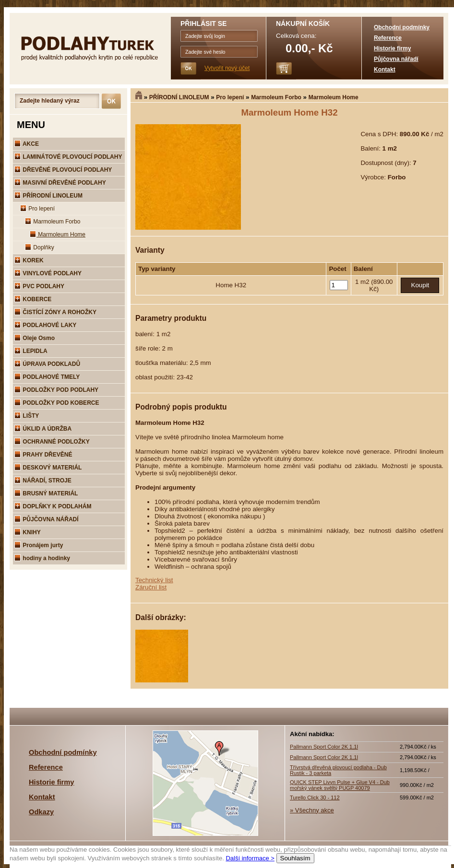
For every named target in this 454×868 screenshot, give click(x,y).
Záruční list (151, 587)
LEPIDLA (31, 351)
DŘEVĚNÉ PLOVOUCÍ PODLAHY (63, 170)
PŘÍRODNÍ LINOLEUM (179, 97)
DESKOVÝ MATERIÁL (48, 468)
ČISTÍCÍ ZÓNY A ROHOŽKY (55, 312)
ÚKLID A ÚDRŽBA (43, 429)
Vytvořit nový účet (227, 68)
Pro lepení (230, 97)
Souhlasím (295, 858)
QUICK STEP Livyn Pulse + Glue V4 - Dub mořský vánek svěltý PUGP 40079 (340, 785)
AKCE (27, 144)
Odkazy (41, 812)
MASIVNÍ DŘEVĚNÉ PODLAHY (60, 183)
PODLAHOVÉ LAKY (45, 325)
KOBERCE (33, 299)
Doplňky (40, 247)
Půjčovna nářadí (396, 59)
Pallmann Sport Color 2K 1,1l (324, 747)
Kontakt (385, 70)
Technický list (154, 580)
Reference (388, 38)
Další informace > (250, 858)
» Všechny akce (312, 810)
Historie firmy (392, 48)
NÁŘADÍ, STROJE (43, 481)
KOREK (29, 260)
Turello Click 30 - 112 (315, 798)
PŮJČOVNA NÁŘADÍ (47, 519)
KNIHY (28, 532)
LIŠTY (27, 416)
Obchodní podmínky (402, 27)
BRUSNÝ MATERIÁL (46, 493)
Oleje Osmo (35, 338)
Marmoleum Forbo (276, 97)
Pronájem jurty (39, 545)
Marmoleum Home (334, 97)
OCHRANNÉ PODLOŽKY (52, 442)
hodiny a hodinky (42, 558)
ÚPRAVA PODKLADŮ (47, 364)
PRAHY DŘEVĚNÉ (43, 455)
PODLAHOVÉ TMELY (47, 377)
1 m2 (363, 282)
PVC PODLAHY (39, 286)
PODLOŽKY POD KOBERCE (57, 403)
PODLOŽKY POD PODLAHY (56, 390)
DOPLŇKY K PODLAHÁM (53, 506)
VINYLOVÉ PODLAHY (48, 273)
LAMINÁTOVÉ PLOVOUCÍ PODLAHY (68, 157)
